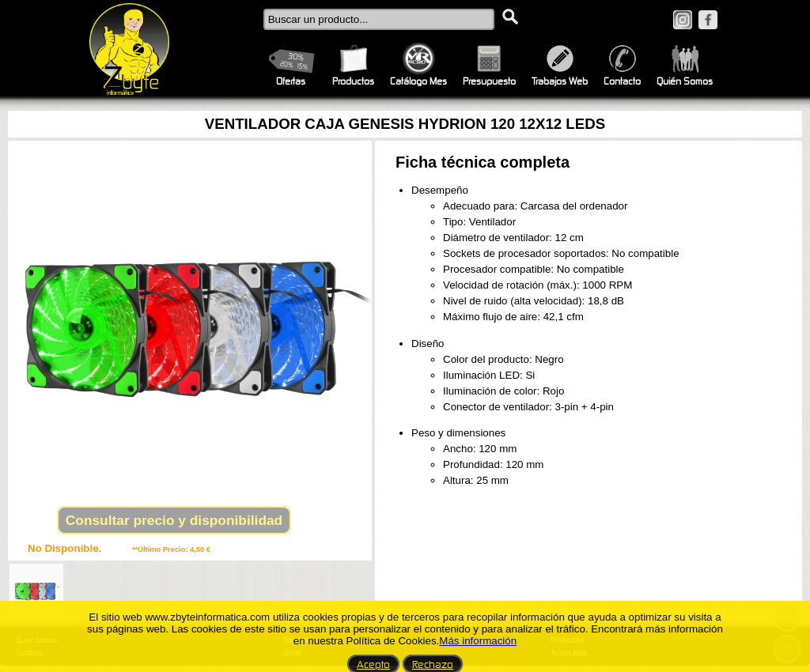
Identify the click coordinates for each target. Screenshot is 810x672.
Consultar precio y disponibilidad (174, 520)
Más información (478, 641)
